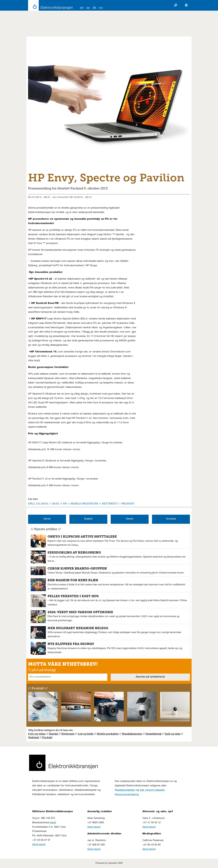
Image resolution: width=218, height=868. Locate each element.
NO (101, 8)
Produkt (47, 737)
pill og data (173, 734)
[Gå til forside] (50, 5)
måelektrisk (154, 734)
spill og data (38, 504)
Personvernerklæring (127, 795)
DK (94, 8)
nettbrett (110, 504)
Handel (53, 734)
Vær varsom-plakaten (152, 790)
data (56, 504)
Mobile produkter (108, 734)
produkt (128, 504)
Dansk (130, 519)
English (88, 519)
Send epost (39, 845)
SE (88, 8)
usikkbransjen (133, 734)
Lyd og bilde (86, 734)
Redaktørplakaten (125, 790)
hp (65, 504)
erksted (34, 737)
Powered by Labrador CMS (109, 863)
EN (82, 8)
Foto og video (37, 734)
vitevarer (69, 734)
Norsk (47, 519)
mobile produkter (84, 504)
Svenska (171, 519)
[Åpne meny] (186, 5)
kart (53, 823)
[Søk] (176, 5)
